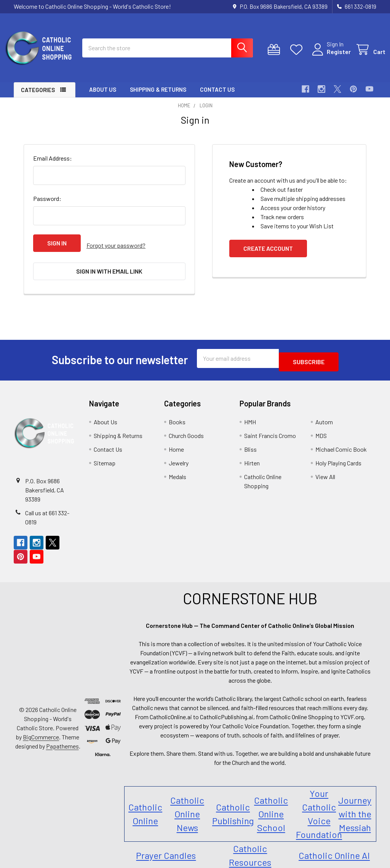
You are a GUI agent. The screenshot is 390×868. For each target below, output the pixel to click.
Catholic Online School (271, 808)
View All (325, 471)
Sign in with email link (109, 273)
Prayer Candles (166, 850)
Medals (177, 471)
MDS (321, 430)
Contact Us (217, 96)
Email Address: (53, 165)
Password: (47, 205)
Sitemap (105, 457)
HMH (250, 416)
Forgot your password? (116, 250)
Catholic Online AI (334, 850)
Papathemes (62, 740)
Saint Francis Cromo (270, 430)
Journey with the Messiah (355, 808)
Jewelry (179, 457)
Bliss (250, 444)
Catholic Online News (187, 808)
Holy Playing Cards (338, 457)
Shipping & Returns (158, 96)
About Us (103, 96)
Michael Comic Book (341, 444)
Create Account (268, 255)
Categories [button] (38, 97)
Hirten (252, 457)
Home (176, 444)
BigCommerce (41, 731)
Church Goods (186, 430)
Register (330, 56)
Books (177, 416)
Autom (324, 416)
